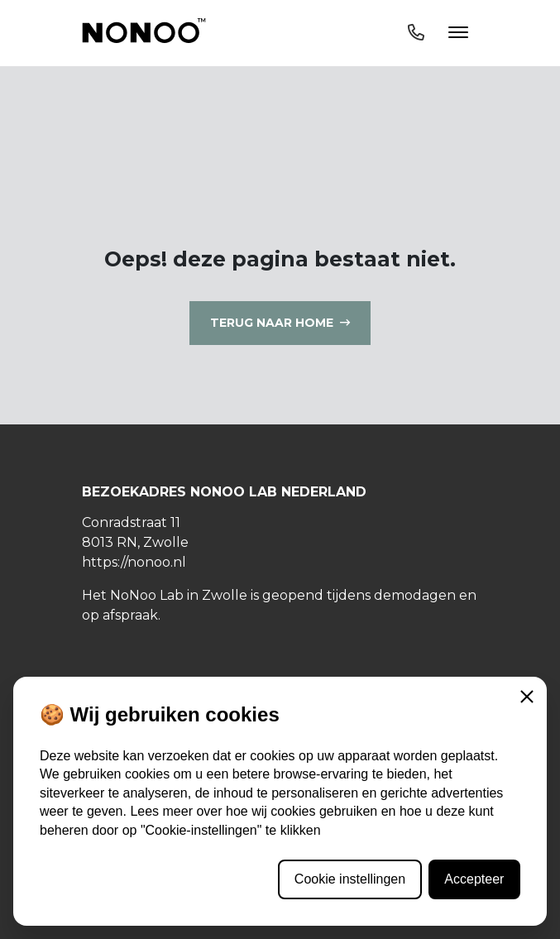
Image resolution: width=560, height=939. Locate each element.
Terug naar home (272, 323)
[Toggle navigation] (438, 33)
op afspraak (120, 615)
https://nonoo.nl (134, 562)
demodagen (415, 595)
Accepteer (474, 879)
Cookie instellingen (350, 879)
